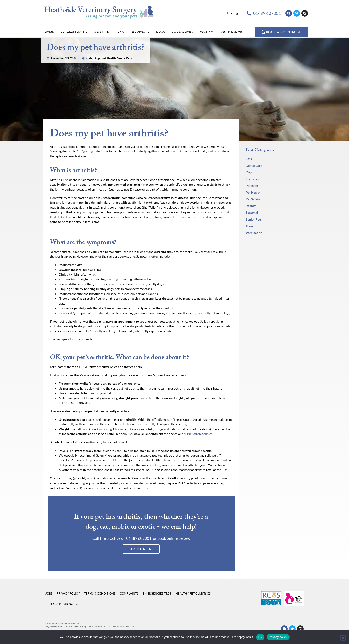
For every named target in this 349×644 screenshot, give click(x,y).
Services (140, 32)
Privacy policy (278, 637)
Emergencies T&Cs (157, 593)
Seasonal (252, 212)
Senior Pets (124, 52)
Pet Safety (253, 199)
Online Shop (232, 32)
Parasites (252, 186)
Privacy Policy (68, 593)
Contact (207, 32)
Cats (89, 52)
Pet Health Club (74, 32)
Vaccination (254, 233)
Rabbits (251, 206)
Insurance (253, 179)
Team (120, 32)
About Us (102, 32)
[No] (343, 638)
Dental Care (254, 166)
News (161, 32)
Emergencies (183, 32)
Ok (260, 637)
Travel (250, 226)
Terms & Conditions (100, 593)
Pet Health (109, 52)
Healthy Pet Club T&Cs (193, 593)
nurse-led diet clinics (198, 434)
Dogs (97, 52)
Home (49, 32)
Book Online (141, 549)
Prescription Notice (64, 604)
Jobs (49, 593)
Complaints (129, 593)
